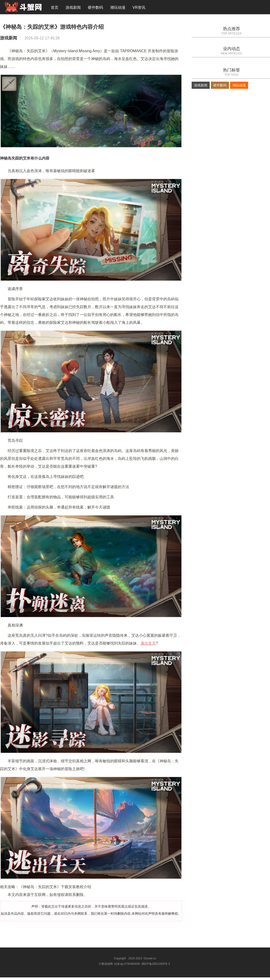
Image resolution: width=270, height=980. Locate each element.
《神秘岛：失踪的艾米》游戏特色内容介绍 (72, 29)
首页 (55, 8)
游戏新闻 (73, 8)
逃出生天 (148, 646)
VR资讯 (139, 8)
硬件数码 (95, 8)
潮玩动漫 (118, 8)
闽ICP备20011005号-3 (156, 967)
